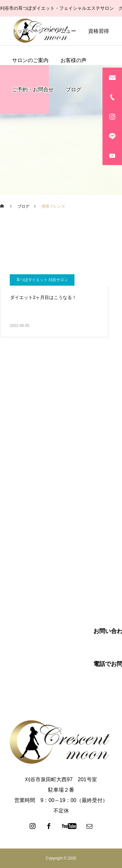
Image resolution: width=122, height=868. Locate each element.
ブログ (74, 90)
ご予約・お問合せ (33, 90)
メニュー (66, 31)
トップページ (28, 31)
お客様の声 (74, 60)
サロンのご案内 (30, 60)
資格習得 (99, 31)
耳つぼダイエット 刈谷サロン (42, 280)
